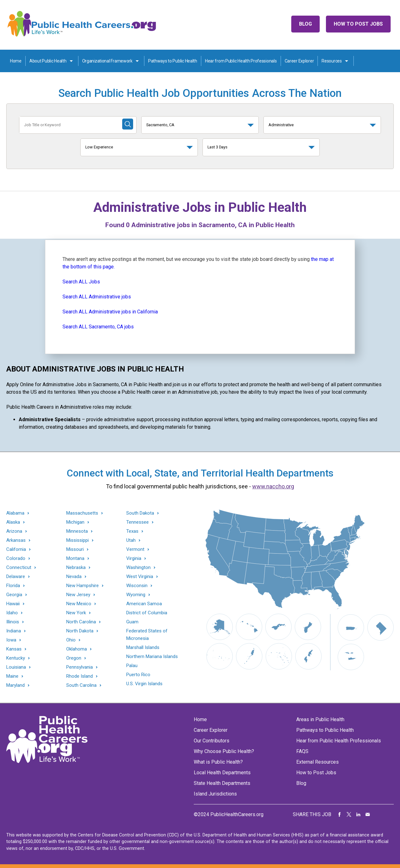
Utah (131, 540)
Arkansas (16, 540)
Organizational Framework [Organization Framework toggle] (107, 61)
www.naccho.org (273, 486)
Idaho (12, 613)
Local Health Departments (222, 773)
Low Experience (99, 147)
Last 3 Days (218, 147)
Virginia (134, 559)
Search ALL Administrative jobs (97, 297)
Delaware (16, 577)
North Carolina (81, 622)
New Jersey (78, 595)
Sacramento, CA (160, 125)
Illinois (13, 622)
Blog (305, 24)
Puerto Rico (138, 675)
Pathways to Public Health (173, 61)
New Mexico (79, 604)
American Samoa (144, 604)
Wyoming (136, 595)
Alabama (15, 513)
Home (16, 61)
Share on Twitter (349, 815)
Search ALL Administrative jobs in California (110, 312)
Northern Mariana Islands (152, 656)
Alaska (13, 522)
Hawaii (13, 604)
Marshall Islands (143, 647)
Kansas (14, 649)
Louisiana (16, 667)
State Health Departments (222, 783)
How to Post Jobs (358, 24)
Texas (132, 531)
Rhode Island (80, 676)
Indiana (14, 631)
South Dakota (140, 513)
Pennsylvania (80, 667)
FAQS (302, 751)
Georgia (14, 595)
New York (76, 613)
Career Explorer (299, 61)
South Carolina (81, 685)
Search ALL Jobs (81, 282)
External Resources (317, 762)
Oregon (74, 658)
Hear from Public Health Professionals (241, 61)
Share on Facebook (340, 815)
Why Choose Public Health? (224, 751)
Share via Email (368, 815)
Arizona (14, 531)
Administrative (281, 125)
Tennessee (137, 522)
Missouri (75, 549)
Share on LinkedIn (358, 815)
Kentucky (16, 658)
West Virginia (140, 577)
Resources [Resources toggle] (332, 61)
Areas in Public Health (320, 719)
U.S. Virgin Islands (144, 684)
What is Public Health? (218, 762)
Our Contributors (212, 741)
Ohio (71, 640)
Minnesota (77, 531)
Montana (75, 559)
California (16, 549)
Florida (13, 586)
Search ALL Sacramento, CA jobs (98, 327)
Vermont (135, 549)
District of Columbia (147, 613)
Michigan (75, 522)
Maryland (15, 685)
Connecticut (19, 568)
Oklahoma (77, 649)
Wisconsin (137, 586)
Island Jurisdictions (215, 794)
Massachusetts (82, 513)
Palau (132, 666)
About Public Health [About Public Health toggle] (48, 61)
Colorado (16, 559)
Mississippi (77, 540)
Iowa (11, 640)
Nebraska (76, 568)
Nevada (74, 577)
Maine (12, 676)
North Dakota (80, 631)
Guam (132, 622)
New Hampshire (82, 586)
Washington (138, 568)
